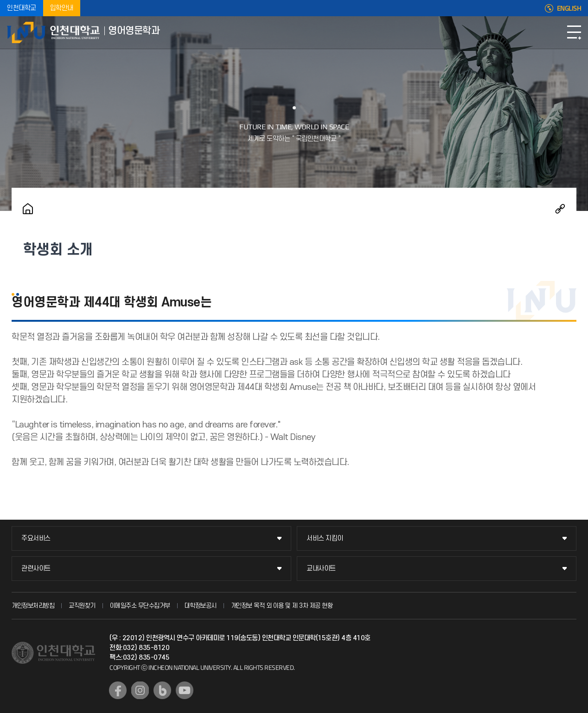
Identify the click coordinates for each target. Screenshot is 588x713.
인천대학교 (22, 8)
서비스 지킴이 (325, 538)
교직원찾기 (82, 606)
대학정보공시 (201, 606)
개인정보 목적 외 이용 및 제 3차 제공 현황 (282, 606)
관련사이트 (36, 569)
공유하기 (560, 209)
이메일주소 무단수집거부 (140, 606)
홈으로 (28, 209)
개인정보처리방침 (33, 606)
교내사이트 (321, 569)
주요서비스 (36, 538)
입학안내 (62, 8)
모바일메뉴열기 (574, 32)
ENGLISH (569, 8)
